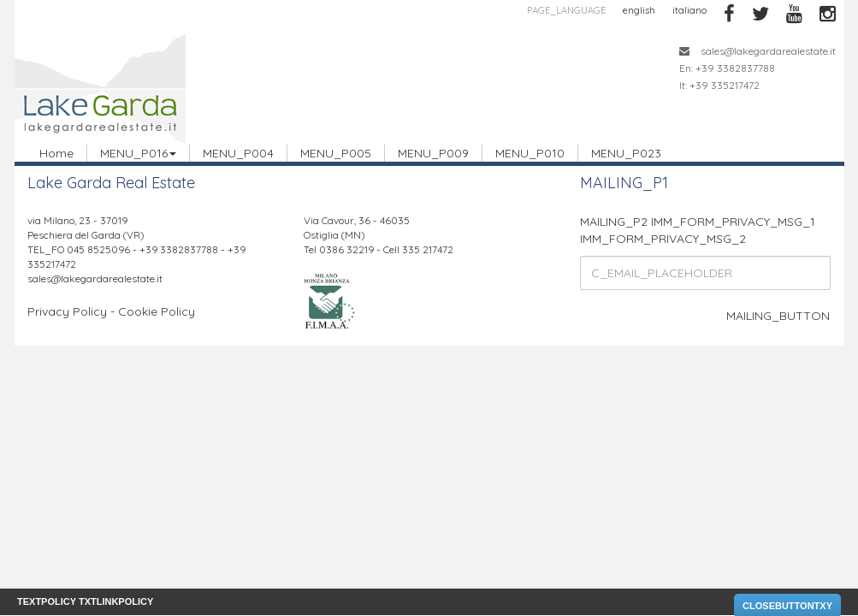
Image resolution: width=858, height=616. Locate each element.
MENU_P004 (238, 153)
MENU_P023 (626, 153)
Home (56, 153)
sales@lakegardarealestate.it (757, 51)
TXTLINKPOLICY (116, 601)
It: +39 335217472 (719, 85)
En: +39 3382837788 (727, 68)
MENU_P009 (433, 153)
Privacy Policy (67, 311)
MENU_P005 (336, 153)
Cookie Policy (157, 311)
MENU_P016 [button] (138, 153)
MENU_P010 (530, 153)
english (639, 10)
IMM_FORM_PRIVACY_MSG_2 (663, 239)
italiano (689, 10)
